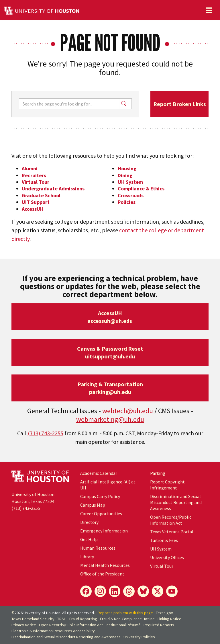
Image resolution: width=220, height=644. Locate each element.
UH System (130, 182)
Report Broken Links (180, 104)
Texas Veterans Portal (172, 532)
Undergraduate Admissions (53, 189)
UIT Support (36, 202)
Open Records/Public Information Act (171, 520)
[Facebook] (86, 591)
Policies (127, 202)
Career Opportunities (101, 514)
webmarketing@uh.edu (110, 419)
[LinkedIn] (115, 591)
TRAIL (62, 619)
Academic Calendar (99, 473)
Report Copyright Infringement (167, 485)
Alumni (30, 168)
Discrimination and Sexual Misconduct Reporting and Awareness (176, 502)
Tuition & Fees (164, 540)
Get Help (89, 539)
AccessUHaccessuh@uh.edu (110, 317)
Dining (125, 175)
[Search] (69, 104)
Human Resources (98, 548)
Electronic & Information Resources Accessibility (53, 631)
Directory (89, 522)
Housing (127, 168)
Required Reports (159, 625)
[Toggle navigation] (209, 10)
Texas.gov (164, 613)
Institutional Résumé (123, 625)
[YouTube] (172, 591)
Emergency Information (104, 531)
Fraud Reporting (83, 619)
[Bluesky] (143, 591)
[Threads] (129, 591)
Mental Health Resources (105, 565)
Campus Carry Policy (100, 496)
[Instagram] (100, 591)
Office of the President (102, 574)
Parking (158, 473)
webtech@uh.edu (128, 411)
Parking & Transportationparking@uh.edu (110, 388)
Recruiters (34, 175)
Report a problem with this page (125, 613)
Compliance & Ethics (141, 189)
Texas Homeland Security (33, 619)
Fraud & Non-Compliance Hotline (127, 619)
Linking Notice (169, 619)
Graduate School (41, 195)
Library (87, 557)
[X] (158, 591)
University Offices (167, 557)
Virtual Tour (36, 182)
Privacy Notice (24, 625)
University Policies (139, 637)
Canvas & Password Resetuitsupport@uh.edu (110, 352)
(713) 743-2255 (46, 433)
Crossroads (131, 195)
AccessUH (33, 209)
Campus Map (93, 505)
